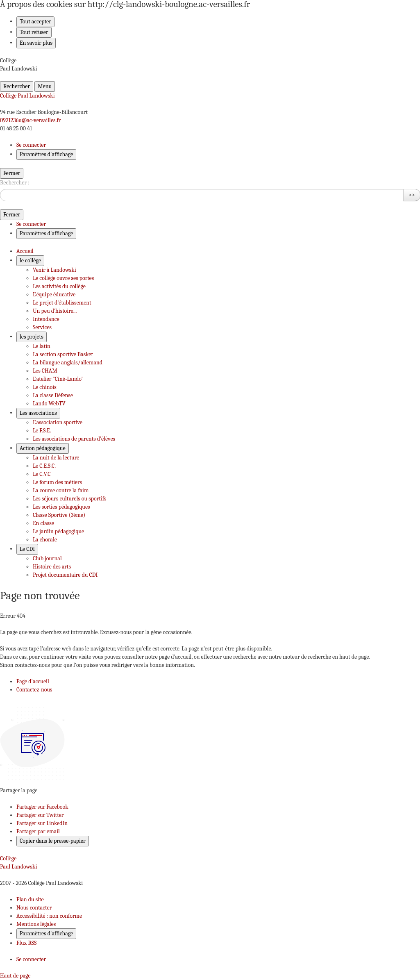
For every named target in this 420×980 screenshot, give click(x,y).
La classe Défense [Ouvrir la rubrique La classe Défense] (53, 395)
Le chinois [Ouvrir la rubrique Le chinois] (45, 387)
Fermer (12, 173)
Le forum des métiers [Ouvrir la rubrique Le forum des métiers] (57, 482)
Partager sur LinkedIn (42, 823)
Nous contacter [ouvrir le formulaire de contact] (34, 908)
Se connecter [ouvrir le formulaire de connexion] (31, 145)
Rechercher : (15, 183)
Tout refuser (34, 32)
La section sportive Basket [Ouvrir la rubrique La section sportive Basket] (63, 354)
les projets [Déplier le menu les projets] (32, 337)
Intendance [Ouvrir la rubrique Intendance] (46, 319)
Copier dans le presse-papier (53, 841)
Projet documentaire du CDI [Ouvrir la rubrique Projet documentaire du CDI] (65, 575)
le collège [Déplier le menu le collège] (30, 260)
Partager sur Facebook (42, 807)
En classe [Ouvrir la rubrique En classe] (43, 523)
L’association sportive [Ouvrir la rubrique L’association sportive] (58, 422)
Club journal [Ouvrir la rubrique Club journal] (47, 558)
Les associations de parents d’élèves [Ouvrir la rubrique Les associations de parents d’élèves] (74, 439)
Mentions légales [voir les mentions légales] (36, 924)
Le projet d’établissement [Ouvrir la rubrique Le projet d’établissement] (62, 303)
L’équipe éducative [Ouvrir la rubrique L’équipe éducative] (54, 294)
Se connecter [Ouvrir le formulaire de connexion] (31, 959)
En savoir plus (36, 43)
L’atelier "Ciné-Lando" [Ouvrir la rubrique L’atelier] (58, 379)
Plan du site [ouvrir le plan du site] (30, 899)
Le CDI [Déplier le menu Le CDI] (27, 549)
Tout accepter (35, 22)
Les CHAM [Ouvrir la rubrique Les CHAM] (45, 371)
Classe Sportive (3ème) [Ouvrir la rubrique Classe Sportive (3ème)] (59, 515)
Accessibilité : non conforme (49, 916)
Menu (45, 86)
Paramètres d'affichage (46, 933)
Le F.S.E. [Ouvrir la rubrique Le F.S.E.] (42, 431)
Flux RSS (26, 943)
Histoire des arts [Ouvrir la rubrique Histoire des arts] (52, 567)
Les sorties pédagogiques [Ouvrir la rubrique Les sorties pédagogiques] (61, 507)
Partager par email (38, 831)
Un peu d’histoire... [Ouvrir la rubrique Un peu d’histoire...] (55, 311)
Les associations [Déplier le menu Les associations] (38, 413)
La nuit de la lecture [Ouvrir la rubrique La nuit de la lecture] (56, 458)
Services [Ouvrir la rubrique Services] (42, 327)
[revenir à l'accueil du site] (210, 96)
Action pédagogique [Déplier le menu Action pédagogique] (43, 448)
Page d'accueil (33, 681)
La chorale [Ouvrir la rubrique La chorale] (45, 540)
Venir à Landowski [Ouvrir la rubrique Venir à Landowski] (54, 270)
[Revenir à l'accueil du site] (210, 863)
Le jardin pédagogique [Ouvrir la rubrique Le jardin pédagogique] (58, 531)
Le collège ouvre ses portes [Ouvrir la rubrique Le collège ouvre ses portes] (63, 278)
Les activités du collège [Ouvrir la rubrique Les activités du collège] (59, 286)
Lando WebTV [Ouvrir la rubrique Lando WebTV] (49, 404)
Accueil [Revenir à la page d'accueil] (25, 251)
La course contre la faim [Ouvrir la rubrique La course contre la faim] (61, 490)
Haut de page (15, 976)
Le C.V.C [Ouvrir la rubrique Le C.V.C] (42, 474)
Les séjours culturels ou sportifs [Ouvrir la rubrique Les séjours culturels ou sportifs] (70, 499)
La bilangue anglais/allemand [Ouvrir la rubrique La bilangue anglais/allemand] (68, 363)
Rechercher (17, 86)
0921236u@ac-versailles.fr (30, 120)
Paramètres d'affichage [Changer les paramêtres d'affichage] (46, 154)
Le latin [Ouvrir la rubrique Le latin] (42, 346)
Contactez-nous (34, 690)
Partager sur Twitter (40, 815)
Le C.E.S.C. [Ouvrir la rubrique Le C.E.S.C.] (44, 466)
